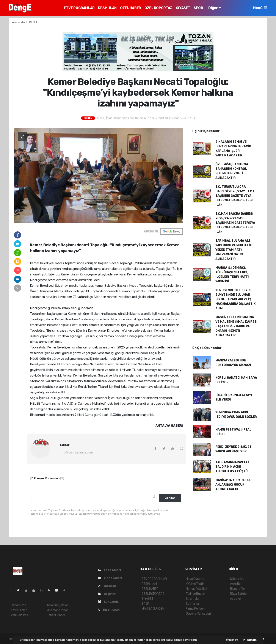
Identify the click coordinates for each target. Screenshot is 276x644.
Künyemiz (108, 602)
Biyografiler (238, 589)
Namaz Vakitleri (196, 589)
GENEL (33, 22)
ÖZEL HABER (131, 8)
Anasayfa (19, 22)
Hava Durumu (195, 579)
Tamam (250, 640)
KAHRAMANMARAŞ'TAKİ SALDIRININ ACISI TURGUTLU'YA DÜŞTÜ (233, 467)
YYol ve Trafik (195, 584)
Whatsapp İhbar (57, 610)
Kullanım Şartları (58, 605)
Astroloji (236, 599)
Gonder (170, 498)
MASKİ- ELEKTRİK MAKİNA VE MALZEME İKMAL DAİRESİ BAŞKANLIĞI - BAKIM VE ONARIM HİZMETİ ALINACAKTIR (236, 326)
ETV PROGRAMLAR (79, 8)
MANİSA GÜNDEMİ (153, 609)
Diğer (213, 8)
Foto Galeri (109, 570)
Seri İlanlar (193, 604)
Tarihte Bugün (195, 594)
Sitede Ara (237, 579)
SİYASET (183, 8)
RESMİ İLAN (107, 8)
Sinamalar (193, 599)
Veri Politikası (20, 615)
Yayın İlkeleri (19, 610)
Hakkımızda (19, 605)
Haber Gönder (56, 615)
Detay (232, 640)
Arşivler (107, 594)
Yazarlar (107, 586)
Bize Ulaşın (109, 610)
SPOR (198, 8)
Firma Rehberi (195, 609)
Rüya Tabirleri (239, 594)
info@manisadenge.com (76, 452)
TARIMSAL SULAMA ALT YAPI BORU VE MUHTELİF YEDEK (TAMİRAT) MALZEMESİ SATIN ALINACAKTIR (234, 250)
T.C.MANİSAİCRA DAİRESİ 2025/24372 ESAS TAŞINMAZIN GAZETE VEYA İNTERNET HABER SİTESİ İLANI (235, 223)
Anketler (236, 584)
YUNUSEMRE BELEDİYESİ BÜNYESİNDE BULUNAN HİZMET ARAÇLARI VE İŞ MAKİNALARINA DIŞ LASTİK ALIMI (235, 299)
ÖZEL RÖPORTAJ (158, 8)
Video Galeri (110, 578)
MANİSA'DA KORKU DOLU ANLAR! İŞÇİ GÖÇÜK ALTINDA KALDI (233, 485)
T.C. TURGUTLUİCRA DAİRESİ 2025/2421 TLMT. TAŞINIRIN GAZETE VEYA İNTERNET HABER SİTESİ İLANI (235, 196)
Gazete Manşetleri (198, 614)
